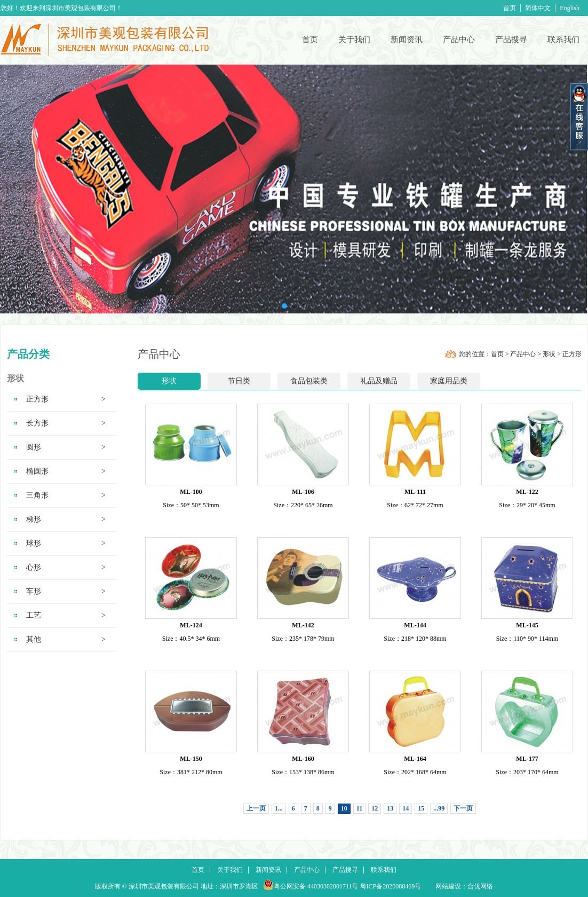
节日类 (239, 381)
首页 (510, 8)
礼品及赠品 (379, 381)
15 (421, 808)
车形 (66, 592)
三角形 (66, 495)
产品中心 (459, 40)
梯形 (66, 520)
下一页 (463, 808)
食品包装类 (309, 381)
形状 (549, 354)
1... (279, 808)
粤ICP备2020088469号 (391, 886)
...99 (439, 808)
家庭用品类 (449, 381)
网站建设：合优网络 (464, 886)
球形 (66, 544)
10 (344, 808)
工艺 (66, 616)
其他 (66, 640)
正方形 (66, 399)
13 (390, 808)
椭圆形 (66, 471)
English (570, 8)
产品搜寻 (511, 40)
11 (359, 808)
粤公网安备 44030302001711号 (316, 886)
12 (375, 808)
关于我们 (354, 40)
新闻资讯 (407, 40)
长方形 (66, 423)
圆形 (66, 447)
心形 (66, 568)
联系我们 (563, 40)
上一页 (256, 808)
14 (406, 808)
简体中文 (538, 8)
